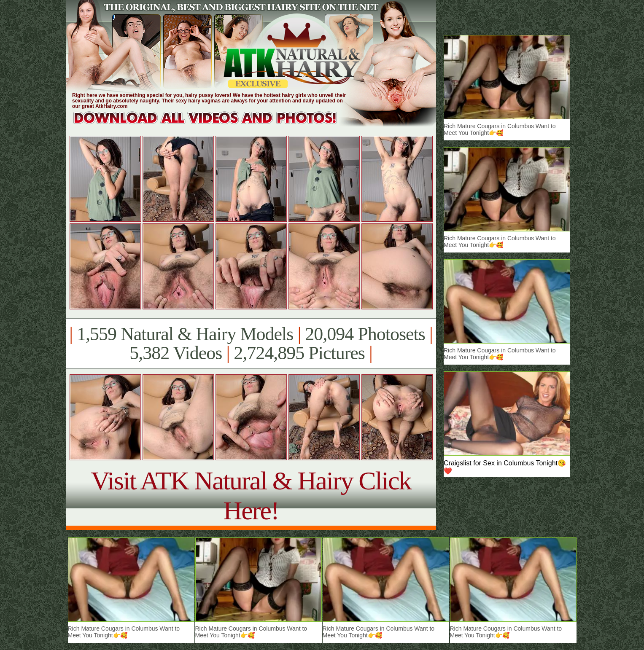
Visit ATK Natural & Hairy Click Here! (251, 496)
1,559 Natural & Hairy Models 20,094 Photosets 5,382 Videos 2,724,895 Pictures (251, 344)
